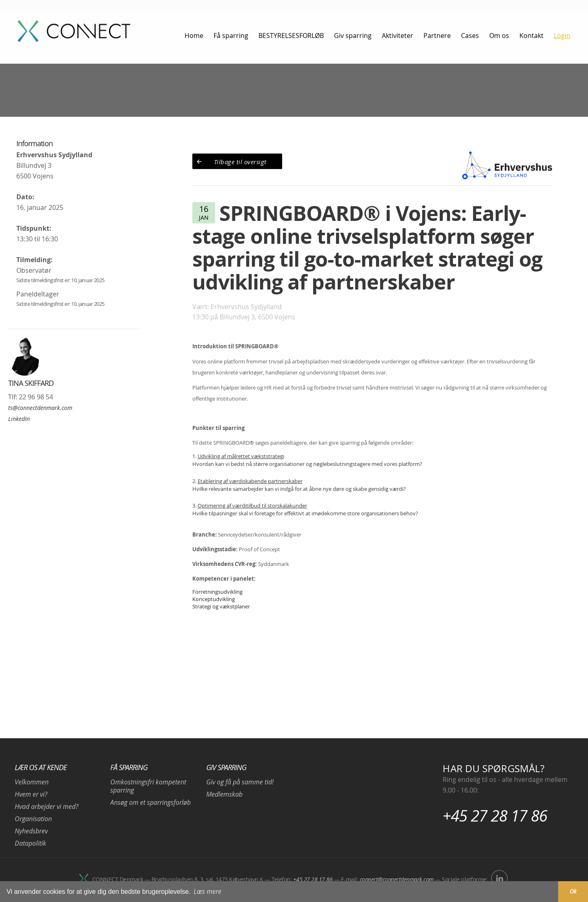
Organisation (33, 819)
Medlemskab (224, 794)
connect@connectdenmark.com (397, 879)
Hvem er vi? (31, 794)
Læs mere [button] (207, 891)
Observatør (34, 270)
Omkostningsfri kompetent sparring (148, 786)
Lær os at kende (41, 767)
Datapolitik (30, 843)
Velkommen (32, 782)
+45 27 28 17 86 (495, 816)
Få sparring (129, 767)
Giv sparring (226, 767)
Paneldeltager (38, 294)
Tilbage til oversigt (240, 162)
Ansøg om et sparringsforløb (150, 802)
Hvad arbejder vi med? (47, 806)
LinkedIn (19, 419)
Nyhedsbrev (31, 831)
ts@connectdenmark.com (40, 408)
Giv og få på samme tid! (240, 782)
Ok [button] (573, 891)
